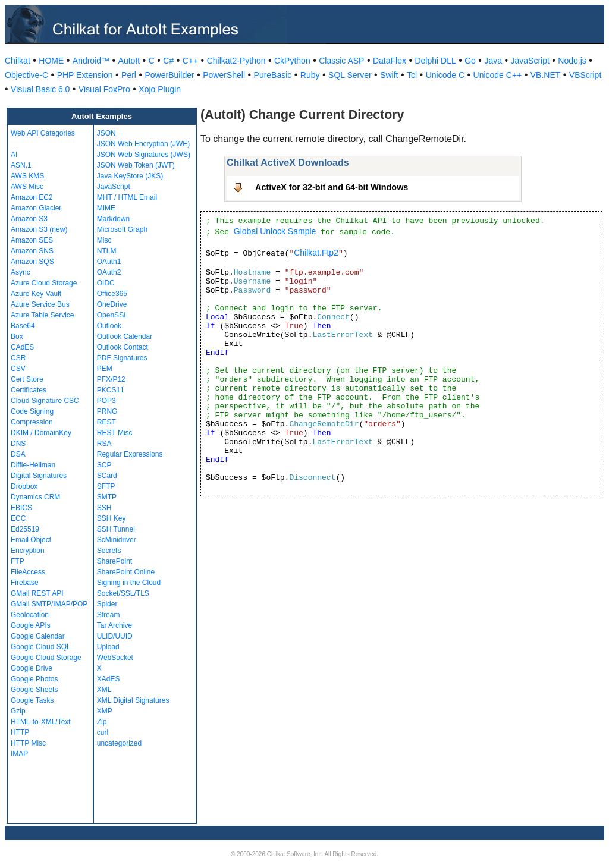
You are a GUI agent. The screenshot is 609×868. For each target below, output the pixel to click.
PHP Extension (85, 75)
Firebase (25, 583)
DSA (18, 454)
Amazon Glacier (36, 208)
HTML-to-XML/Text (41, 722)
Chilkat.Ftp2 (316, 253)
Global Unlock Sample (275, 231)
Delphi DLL (435, 61)
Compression (32, 422)
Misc (104, 240)
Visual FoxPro (104, 89)
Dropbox (24, 486)
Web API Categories (43, 133)
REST (106, 422)
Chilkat (18, 61)
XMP (105, 711)
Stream (109, 615)
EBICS (21, 508)
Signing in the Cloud (129, 583)
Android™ (91, 61)
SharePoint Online (126, 572)
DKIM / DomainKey (41, 433)
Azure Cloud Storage (44, 283)
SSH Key (112, 518)
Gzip (18, 711)
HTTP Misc (28, 743)
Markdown (113, 219)
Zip (102, 722)
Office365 (112, 294)
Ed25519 (25, 529)
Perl (129, 75)
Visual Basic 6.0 (40, 89)
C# (168, 61)
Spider (107, 604)
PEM (105, 369)
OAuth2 (109, 272)
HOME (51, 61)
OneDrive (112, 304)
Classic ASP (341, 61)
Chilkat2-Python (236, 61)
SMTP (107, 497)
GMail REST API (37, 593)
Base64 (23, 326)
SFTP (106, 486)
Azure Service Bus (40, 304)
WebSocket (115, 658)
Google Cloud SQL (41, 647)
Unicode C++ (498, 75)
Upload (108, 647)
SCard (107, 476)
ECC (18, 518)
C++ (190, 61)
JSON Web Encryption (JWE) (143, 144)
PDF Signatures (122, 358)
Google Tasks (32, 700)
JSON (106, 133)
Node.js (572, 61)
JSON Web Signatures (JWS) (144, 155)
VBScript (585, 75)
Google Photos (34, 679)
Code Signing (32, 411)
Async (21, 272)
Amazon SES (32, 240)
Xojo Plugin (160, 89)
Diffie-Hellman (33, 465)
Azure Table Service (43, 315)
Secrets (109, 551)
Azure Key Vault (36, 294)
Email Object (31, 540)
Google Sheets (34, 690)
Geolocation (30, 615)
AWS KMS (27, 176)
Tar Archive (114, 625)
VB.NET (546, 75)
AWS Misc (27, 187)
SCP (104, 465)
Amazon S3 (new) (39, 229)
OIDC (106, 283)
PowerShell (224, 75)
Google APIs (31, 625)
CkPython (292, 61)
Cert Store (27, 379)
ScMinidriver (117, 540)
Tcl (412, 75)
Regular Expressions (130, 454)
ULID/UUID (115, 636)
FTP (18, 561)
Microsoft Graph (122, 229)
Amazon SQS (32, 262)
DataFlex (390, 61)
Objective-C (26, 75)
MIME (106, 208)
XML (104, 690)
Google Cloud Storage (46, 658)
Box (17, 336)
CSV (18, 369)
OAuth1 (109, 262)
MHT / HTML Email (127, 197)
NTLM (107, 251)
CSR (18, 358)
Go (470, 61)
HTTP (20, 732)
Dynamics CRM (35, 497)
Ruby (310, 75)
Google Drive (32, 668)
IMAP (19, 754)
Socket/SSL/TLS (123, 593)
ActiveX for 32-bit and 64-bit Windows (332, 187)
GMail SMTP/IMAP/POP (49, 604)
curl (103, 732)
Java (493, 61)
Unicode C (445, 75)
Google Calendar (38, 636)
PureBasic (273, 75)
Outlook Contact (123, 347)
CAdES (22, 347)
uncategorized (119, 743)
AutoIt (129, 61)
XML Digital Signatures (133, 700)
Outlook (109, 326)
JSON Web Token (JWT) (136, 165)
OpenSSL (112, 315)
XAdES (109, 679)
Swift (389, 75)
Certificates (29, 390)
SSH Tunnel (116, 529)
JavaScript (530, 61)
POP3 (106, 401)
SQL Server (350, 75)
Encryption (28, 551)
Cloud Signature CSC (45, 401)
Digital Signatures (39, 476)
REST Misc (115, 433)
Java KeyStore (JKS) (130, 176)
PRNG (107, 411)
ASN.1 (21, 165)
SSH (104, 508)
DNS (18, 444)
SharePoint (114, 561)
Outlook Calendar (125, 336)
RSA (104, 444)
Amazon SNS (32, 251)
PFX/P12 (111, 379)
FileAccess (28, 572)
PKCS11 (111, 390)
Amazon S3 (29, 219)
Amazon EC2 (32, 197)
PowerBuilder (169, 75)
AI (14, 155)
